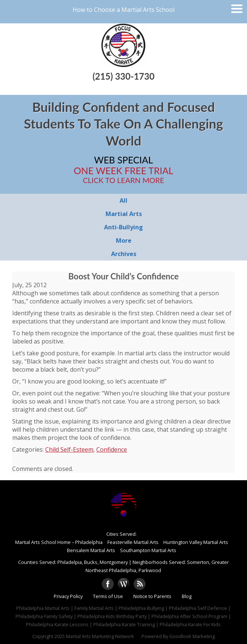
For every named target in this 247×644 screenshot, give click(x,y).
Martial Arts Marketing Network (100, 636)
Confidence (112, 449)
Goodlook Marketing (192, 636)
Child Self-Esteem (69, 449)
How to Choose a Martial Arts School (124, 10)
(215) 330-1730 (124, 76)
